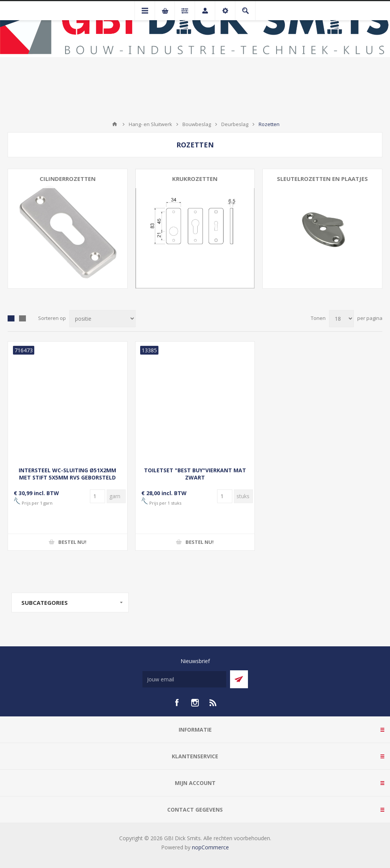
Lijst (22, 318)
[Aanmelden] (184, 679)
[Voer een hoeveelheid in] (97, 496)
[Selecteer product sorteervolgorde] (102, 319)
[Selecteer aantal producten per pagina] (341, 319)
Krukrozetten (195, 179)
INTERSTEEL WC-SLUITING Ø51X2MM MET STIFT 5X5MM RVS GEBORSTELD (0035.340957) (67, 477)
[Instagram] (195, 703)
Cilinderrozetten (68, 179)
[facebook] (177, 703)
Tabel (11, 318)
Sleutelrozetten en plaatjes (322, 179)
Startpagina (115, 124)
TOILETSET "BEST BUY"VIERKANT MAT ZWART (195, 474)
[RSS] (213, 703)
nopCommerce (210, 847)
